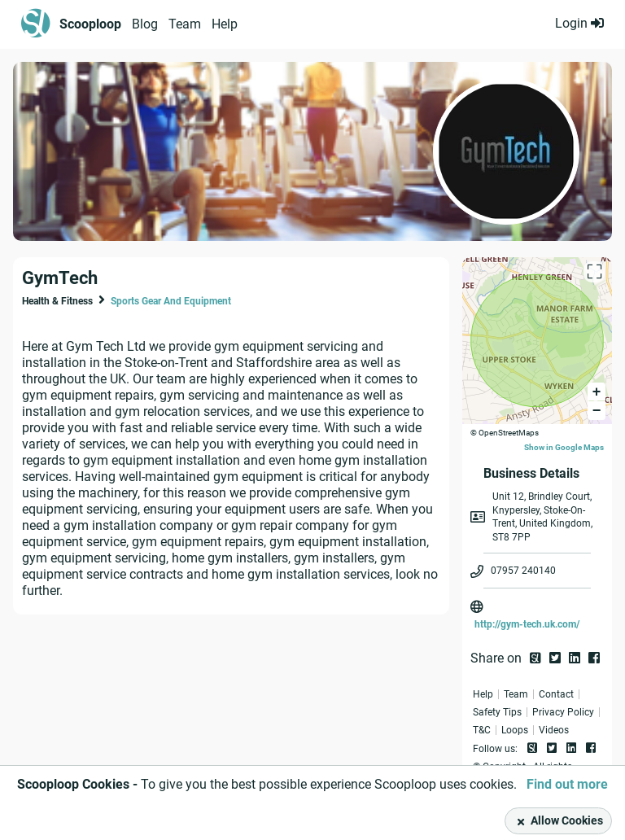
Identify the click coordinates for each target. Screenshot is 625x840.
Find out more (567, 784)
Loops (515, 730)
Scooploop (90, 24)
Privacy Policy (563, 712)
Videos (554, 730)
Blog (145, 24)
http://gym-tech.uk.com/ (527, 624)
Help (225, 24)
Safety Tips (497, 712)
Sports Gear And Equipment (171, 301)
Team (185, 24)
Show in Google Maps (564, 447)
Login (579, 23)
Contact (556, 694)
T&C (482, 730)
